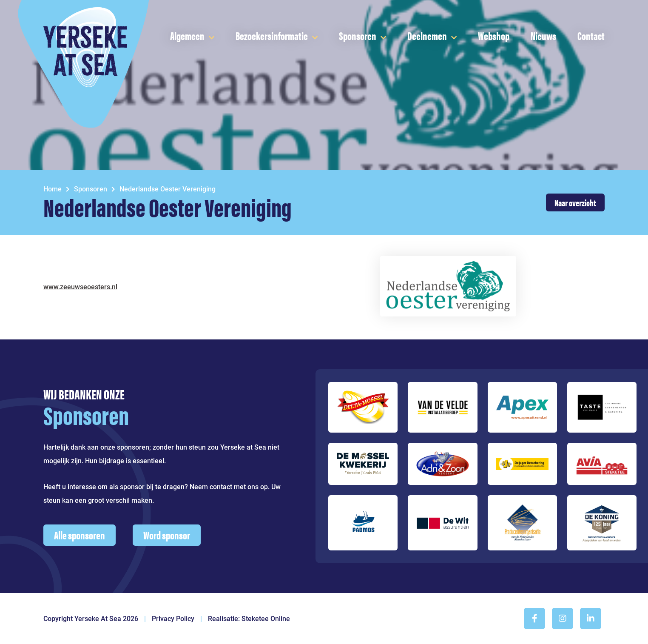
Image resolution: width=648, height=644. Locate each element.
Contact (591, 36)
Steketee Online (266, 619)
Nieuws (543, 36)
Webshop (494, 36)
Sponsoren (358, 36)
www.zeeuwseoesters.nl (80, 287)
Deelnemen (427, 36)
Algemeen (187, 36)
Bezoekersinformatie (272, 36)
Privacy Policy (173, 619)
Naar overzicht (575, 202)
